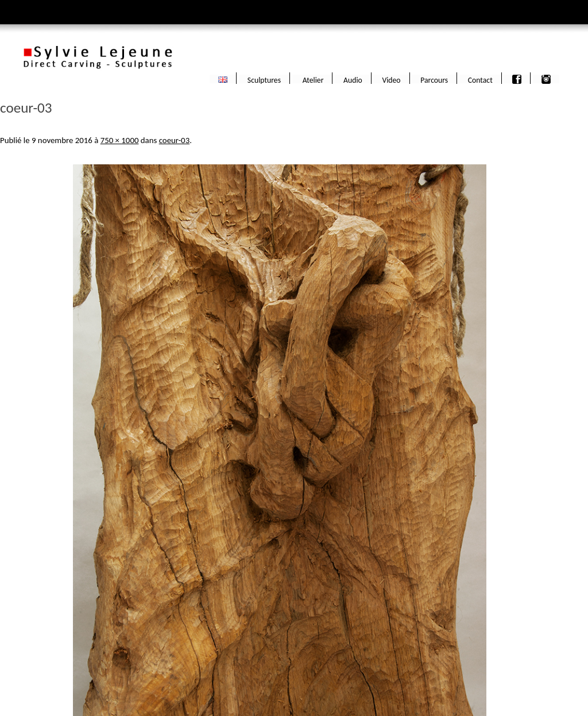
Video (391, 79)
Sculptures (264, 79)
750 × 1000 (120, 140)
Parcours (434, 79)
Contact (480, 79)
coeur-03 (175, 140)
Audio (353, 79)
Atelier (312, 79)
